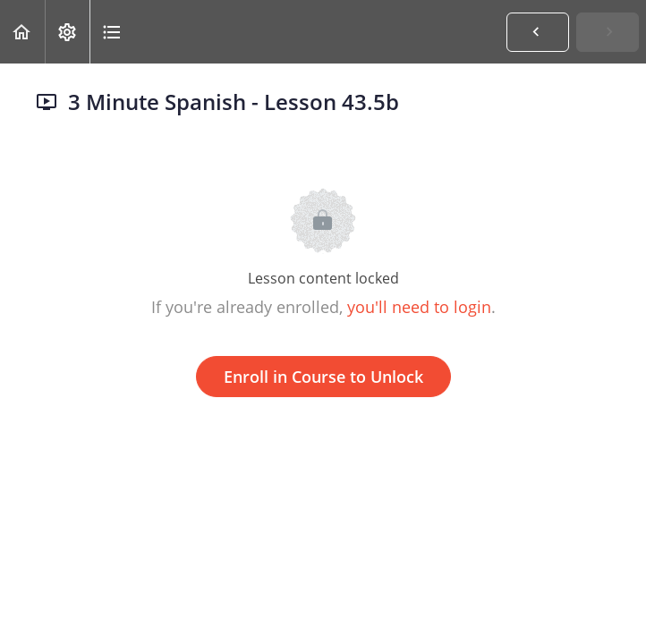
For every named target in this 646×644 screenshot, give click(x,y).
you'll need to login (419, 307)
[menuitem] (67, 32)
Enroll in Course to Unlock (323, 377)
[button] (22, 32)
